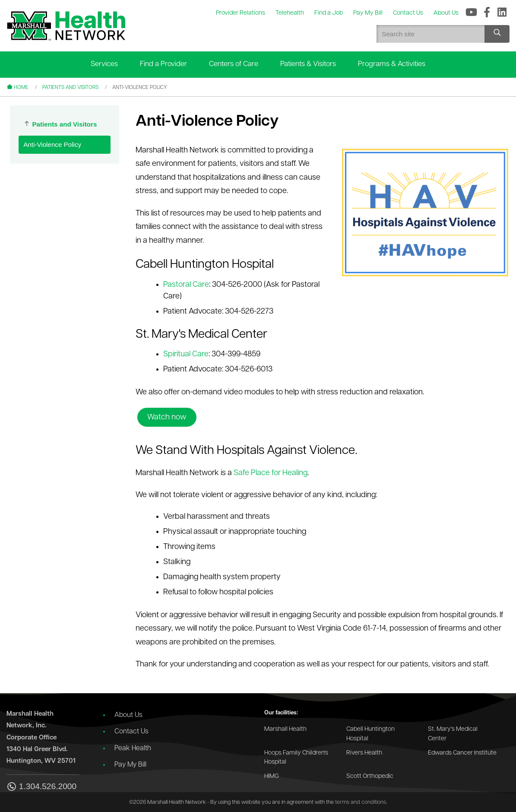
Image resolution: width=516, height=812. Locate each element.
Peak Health (133, 749)
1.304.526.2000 (41, 787)
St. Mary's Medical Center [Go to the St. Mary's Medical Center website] (453, 734)
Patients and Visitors (70, 88)
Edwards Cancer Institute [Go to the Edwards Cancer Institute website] (462, 753)
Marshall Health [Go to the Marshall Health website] (285, 729)
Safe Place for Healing (271, 473)
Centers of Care (234, 64)
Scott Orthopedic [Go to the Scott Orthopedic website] (370, 776)
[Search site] (497, 34)
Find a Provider (163, 64)
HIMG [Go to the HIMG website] (272, 776)
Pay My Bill (130, 765)
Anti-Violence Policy (52, 144)
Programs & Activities (392, 64)
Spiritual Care (186, 354)
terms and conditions (361, 802)
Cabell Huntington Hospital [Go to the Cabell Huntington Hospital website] (370, 734)
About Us (128, 715)
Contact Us (131, 732)
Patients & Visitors (308, 64)
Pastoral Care (186, 285)
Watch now (167, 417)
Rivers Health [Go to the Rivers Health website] (364, 753)
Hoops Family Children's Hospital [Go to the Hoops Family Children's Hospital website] (296, 758)
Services (104, 64)
